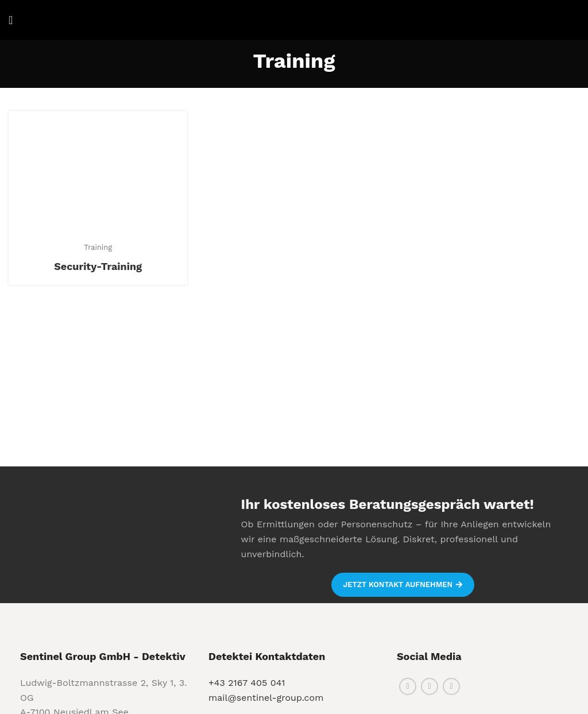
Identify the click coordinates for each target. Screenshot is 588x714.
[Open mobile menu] (11, 20)
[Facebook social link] (408, 686)
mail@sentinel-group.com (266, 698)
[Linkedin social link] (451, 686)
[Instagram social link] (430, 686)
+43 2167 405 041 (247, 683)
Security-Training (98, 266)
